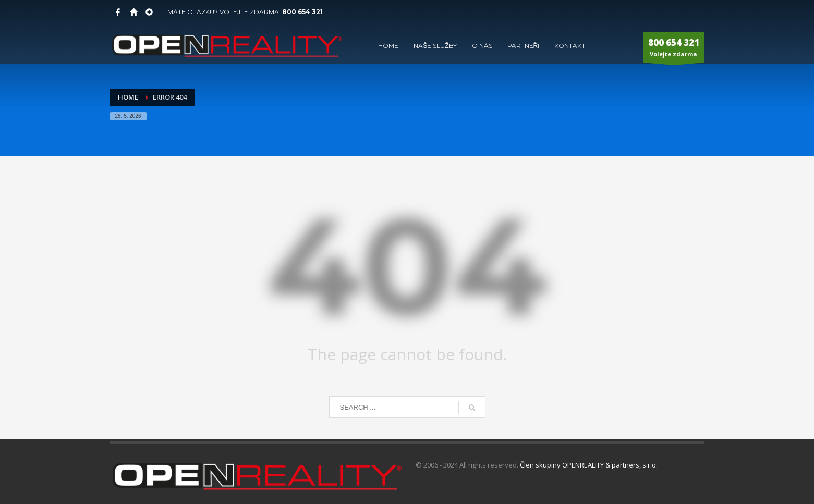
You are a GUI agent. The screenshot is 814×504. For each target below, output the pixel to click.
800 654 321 (302, 12)
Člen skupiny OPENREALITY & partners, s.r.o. (589, 465)
